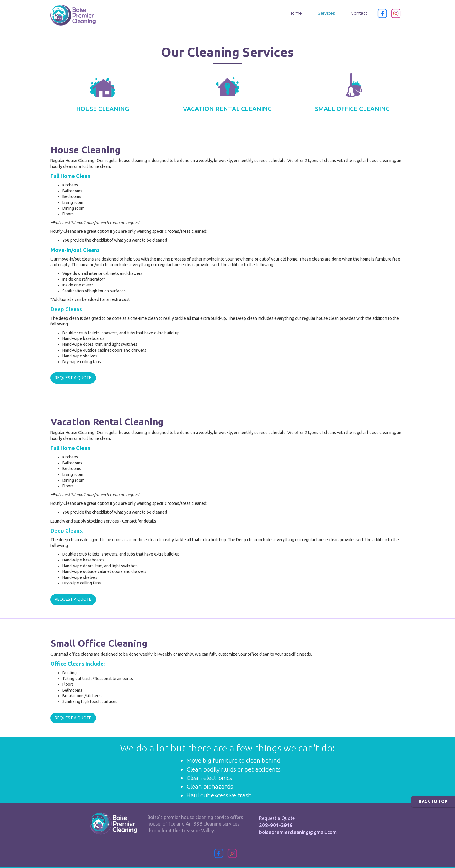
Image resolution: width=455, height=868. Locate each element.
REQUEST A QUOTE (73, 378)
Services (326, 13)
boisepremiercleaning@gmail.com (298, 832)
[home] (73, 15)
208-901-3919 (276, 825)
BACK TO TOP (433, 801)
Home (295, 13)
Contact (359, 13)
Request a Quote (277, 818)
